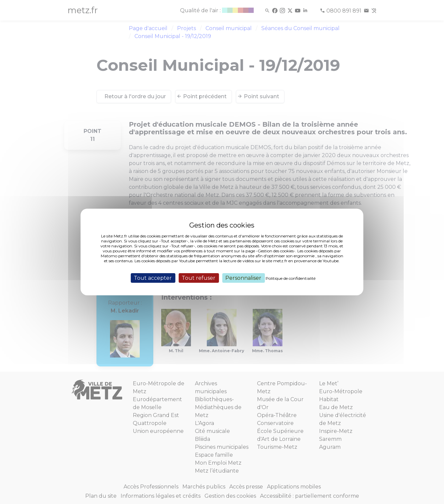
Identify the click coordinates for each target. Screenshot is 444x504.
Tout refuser (199, 278)
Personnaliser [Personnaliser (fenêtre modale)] (243, 278)
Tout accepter (153, 278)
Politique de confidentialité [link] (291, 278)
